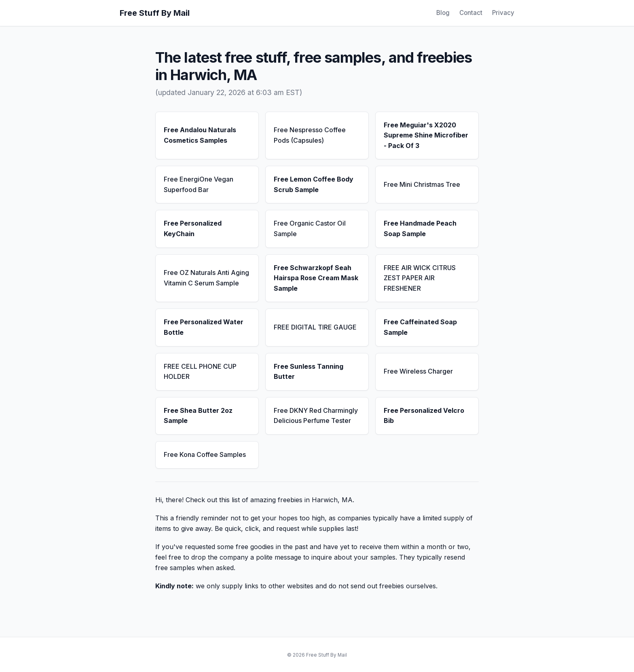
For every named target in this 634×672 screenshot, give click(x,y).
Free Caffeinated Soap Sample (420, 327)
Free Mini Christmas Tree (422, 184)
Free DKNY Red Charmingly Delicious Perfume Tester (316, 416)
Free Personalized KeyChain (193, 228)
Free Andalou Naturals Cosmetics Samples (200, 135)
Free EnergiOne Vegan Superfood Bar (199, 184)
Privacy (503, 13)
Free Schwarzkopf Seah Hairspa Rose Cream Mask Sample (316, 278)
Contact (471, 13)
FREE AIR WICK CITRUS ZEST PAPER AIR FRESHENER (420, 278)
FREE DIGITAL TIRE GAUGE (315, 327)
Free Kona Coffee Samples (205, 454)
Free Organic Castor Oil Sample (310, 228)
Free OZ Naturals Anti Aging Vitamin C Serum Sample (206, 278)
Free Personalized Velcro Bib (424, 416)
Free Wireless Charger (418, 371)
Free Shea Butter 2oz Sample (198, 416)
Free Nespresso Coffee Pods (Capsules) (310, 135)
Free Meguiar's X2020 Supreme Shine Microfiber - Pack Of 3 (426, 135)
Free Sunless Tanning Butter (309, 372)
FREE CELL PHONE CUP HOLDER (200, 372)
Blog (443, 13)
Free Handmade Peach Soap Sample (420, 228)
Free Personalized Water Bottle (204, 327)
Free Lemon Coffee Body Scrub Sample (314, 184)
